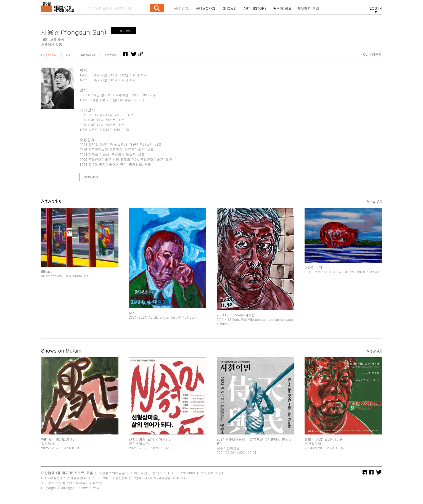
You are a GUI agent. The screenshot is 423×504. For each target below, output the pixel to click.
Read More (91, 177)
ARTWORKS (206, 8)
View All (374, 201)
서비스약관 (139, 473)
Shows (111, 55)
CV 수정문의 (372, 54)
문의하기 (159, 473)
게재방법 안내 (308, 8)
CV (69, 55)
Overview (49, 55)
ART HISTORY (255, 8)
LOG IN (376, 8)
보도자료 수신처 (213, 473)
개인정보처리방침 (112, 473)
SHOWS (229, 8)
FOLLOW (123, 31)
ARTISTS (181, 8)
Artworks (88, 55)
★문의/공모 (282, 8)
